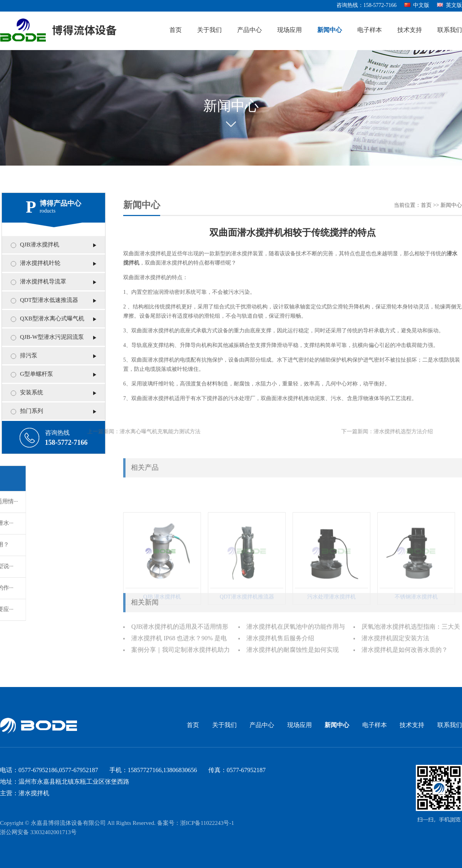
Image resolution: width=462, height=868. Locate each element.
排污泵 (25, 356)
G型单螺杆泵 (33, 374)
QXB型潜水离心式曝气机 (49, 319)
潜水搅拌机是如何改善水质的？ (405, 653)
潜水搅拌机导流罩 (40, 282)
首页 (176, 30)
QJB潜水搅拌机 (36, 245)
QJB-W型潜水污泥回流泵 (49, 337)
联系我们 (450, 30)
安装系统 (28, 393)
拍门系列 (28, 411)
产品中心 (249, 30)
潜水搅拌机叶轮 (37, 263)
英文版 (449, 6)
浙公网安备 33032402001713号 (38, 833)
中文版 (417, 6)
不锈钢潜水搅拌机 (416, 619)
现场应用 (290, 30)
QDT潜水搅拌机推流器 (247, 619)
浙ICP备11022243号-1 (207, 823)
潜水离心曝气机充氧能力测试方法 (133, 432)
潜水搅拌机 (153, 259)
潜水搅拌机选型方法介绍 (382, 432)
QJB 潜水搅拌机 (162, 619)
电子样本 (370, 30)
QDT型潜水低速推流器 (46, 300)
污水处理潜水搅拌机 (331, 619)
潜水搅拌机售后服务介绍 (280, 641)
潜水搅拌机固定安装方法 (395, 641)
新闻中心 (330, 30)
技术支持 (410, 30)
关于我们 (209, 30)
